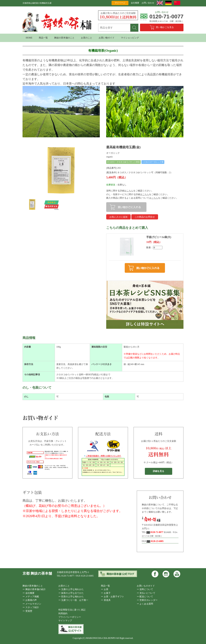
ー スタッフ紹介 (31, 607)
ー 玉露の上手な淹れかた (71, 589)
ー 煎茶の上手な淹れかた (71, 597)
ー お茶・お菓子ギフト (112, 597)
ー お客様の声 (30, 600)
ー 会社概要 (28, 593)
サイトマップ (65, 621)
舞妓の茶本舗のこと (64, 38)
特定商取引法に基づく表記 (72, 610)
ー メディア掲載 (31, 597)
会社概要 (135, 3)
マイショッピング (130, 38)
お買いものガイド (146, 586)
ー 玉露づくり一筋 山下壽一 (73, 600)
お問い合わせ (148, 3)
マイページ (120, 3)
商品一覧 (43, 38)
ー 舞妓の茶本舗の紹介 (34, 589)
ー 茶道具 (106, 600)
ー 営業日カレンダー (147, 600)
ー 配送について (145, 597)
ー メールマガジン (32, 604)
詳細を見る (159, 471)
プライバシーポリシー (70, 617)
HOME (29, 38)
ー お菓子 (106, 593)
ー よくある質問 (145, 604)
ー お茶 (105, 589)
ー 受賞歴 (27, 611)
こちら (130, 191)
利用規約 (63, 613)
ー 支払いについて (146, 593)
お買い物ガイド (107, 38)
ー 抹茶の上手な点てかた (71, 593)
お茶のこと (87, 38)
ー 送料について (145, 589)
